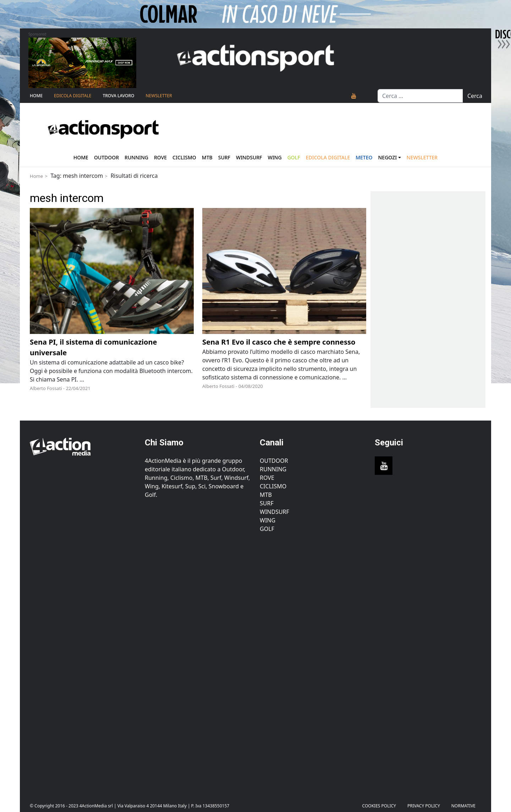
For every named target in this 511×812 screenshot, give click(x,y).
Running (136, 157)
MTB (266, 495)
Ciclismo (184, 157)
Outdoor (106, 157)
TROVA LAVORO (118, 96)
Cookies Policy (379, 806)
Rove (160, 157)
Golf (267, 529)
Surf (224, 157)
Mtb (207, 157)
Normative (463, 806)
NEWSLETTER (159, 96)
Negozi (388, 157)
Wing (274, 157)
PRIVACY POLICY (424, 806)
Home (36, 96)
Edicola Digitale (73, 96)
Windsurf (249, 157)
